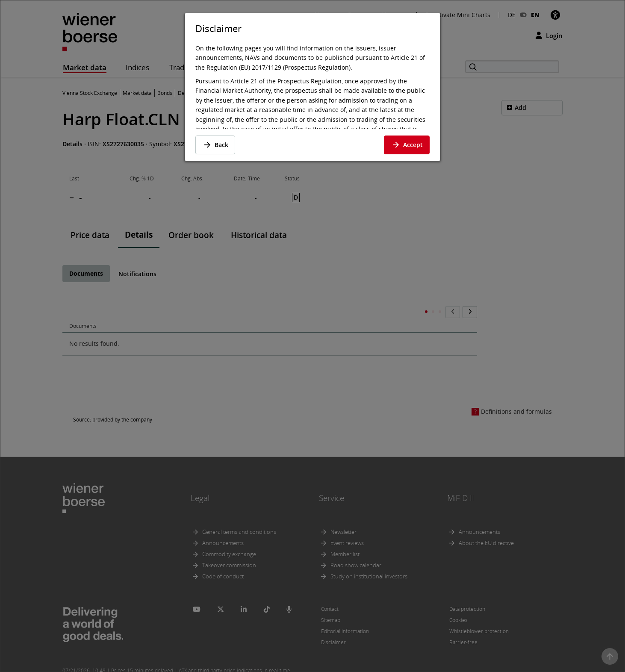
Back (215, 145)
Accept (407, 145)
